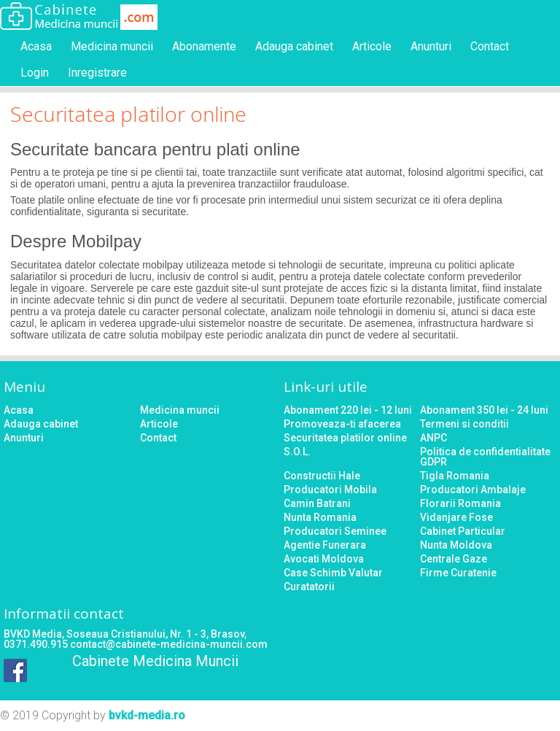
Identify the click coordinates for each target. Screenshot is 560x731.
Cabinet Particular (463, 531)
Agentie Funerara (325, 545)
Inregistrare (97, 73)
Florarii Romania (460, 503)
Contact (490, 46)
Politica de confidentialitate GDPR (485, 457)
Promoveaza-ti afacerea (342, 424)
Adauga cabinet (294, 46)
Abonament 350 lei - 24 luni (484, 410)
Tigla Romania (455, 476)
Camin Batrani (317, 503)
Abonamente (204, 46)
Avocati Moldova (324, 559)
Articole (372, 46)
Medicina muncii (112, 46)
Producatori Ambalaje (473, 490)
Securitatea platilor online (345, 438)
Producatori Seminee (335, 531)
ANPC (433, 438)
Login (35, 73)
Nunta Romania (320, 517)
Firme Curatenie (458, 573)
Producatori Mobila (330, 490)
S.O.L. (297, 452)
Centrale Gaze (454, 559)
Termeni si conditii (464, 424)
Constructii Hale (322, 476)
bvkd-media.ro (147, 715)
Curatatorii (309, 587)
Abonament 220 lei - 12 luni (348, 410)
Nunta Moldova (456, 545)
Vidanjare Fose (456, 517)
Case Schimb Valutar (333, 573)
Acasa (36, 46)
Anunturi (431, 46)
